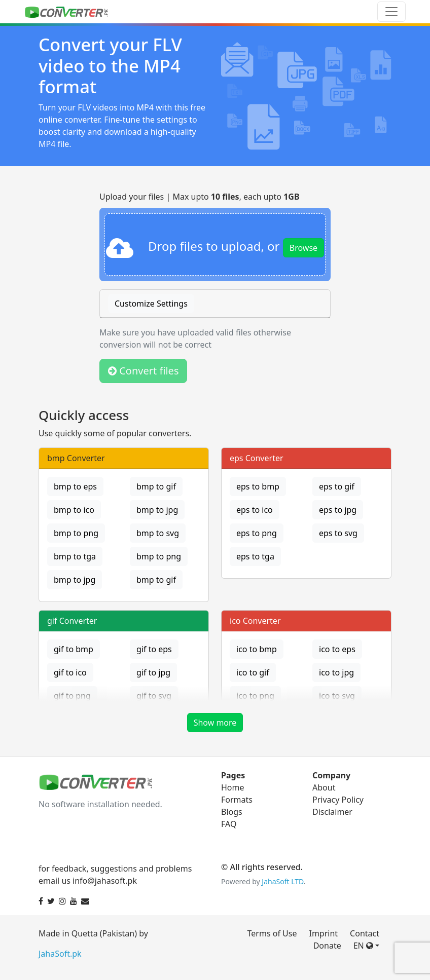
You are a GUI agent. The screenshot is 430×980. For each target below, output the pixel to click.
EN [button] (363, 946)
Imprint (323, 933)
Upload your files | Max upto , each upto (200, 197)
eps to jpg (338, 510)
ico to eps (337, 649)
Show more (215, 723)
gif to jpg (153, 672)
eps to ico (255, 510)
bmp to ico (74, 510)
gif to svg (154, 696)
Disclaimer (332, 812)
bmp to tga (75, 556)
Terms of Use (272, 933)
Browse (303, 248)
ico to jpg (336, 672)
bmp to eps (75, 486)
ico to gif (253, 672)
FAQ (229, 824)
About (324, 787)
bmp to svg (158, 533)
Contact (365, 933)
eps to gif (337, 486)
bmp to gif (156, 486)
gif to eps (154, 649)
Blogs (232, 812)
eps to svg (338, 533)
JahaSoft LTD (282, 881)
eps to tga (255, 556)
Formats (237, 800)
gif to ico (70, 672)
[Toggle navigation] (391, 12)
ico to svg (337, 696)
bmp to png (76, 533)
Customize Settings (151, 304)
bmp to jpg (157, 510)
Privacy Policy (338, 800)
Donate (327, 946)
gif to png (72, 696)
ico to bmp (257, 649)
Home (233, 787)
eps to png (257, 533)
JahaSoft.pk (60, 954)
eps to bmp (258, 486)
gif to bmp (74, 649)
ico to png (255, 696)
